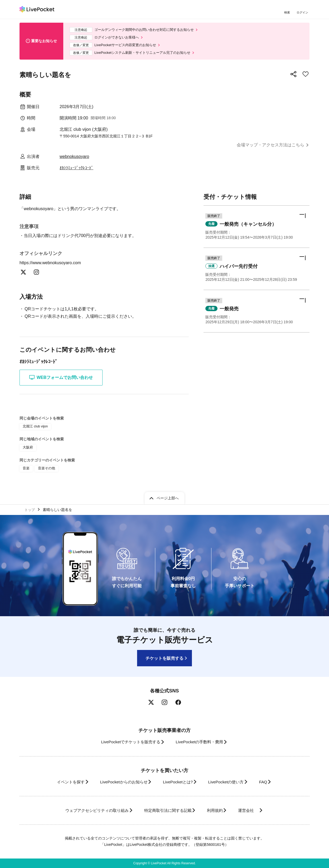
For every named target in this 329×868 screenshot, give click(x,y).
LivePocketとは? (178, 782)
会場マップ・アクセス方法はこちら (270, 148)
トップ (30, 509)
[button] (257, 230)
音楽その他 (45, 470)
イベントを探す (61, 782)
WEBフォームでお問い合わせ (61, 381)
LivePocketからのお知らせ (119, 782)
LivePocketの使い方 (230, 782)
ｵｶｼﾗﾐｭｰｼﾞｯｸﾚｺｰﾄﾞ (76, 171)
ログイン (303, 13)
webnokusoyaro (74, 159)
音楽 (26, 470)
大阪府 (27, 450)
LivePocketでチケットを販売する (127, 742)
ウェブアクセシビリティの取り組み (89, 810)
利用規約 (218, 810)
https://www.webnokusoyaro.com (53, 266)
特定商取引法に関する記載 (166, 810)
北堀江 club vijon (34, 430)
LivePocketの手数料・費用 (201, 742)
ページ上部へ (168, 497)
